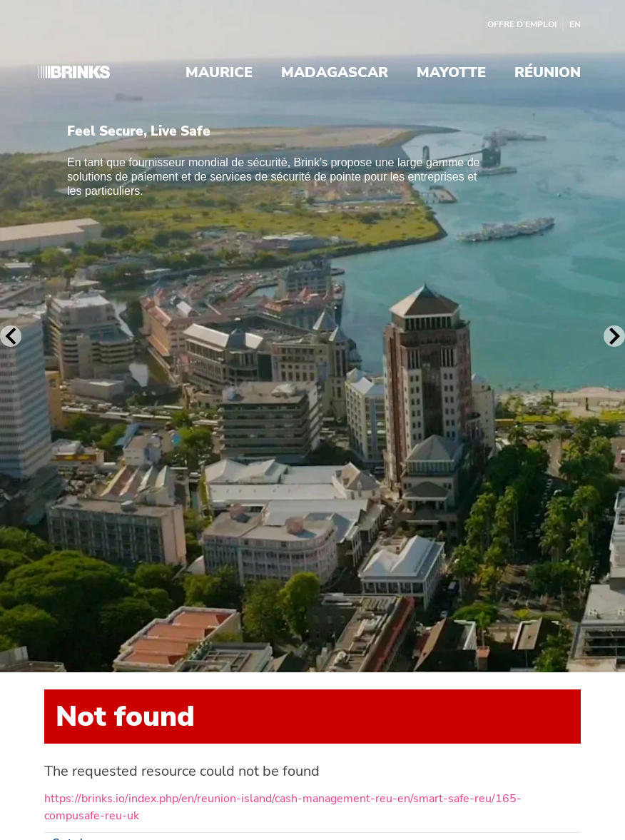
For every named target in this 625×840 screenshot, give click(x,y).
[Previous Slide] (11, 336)
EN (575, 24)
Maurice (219, 73)
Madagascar (335, 73)
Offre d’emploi (522, 24)
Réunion (548, 73)
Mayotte (451, 73)
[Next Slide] (614, 336)
